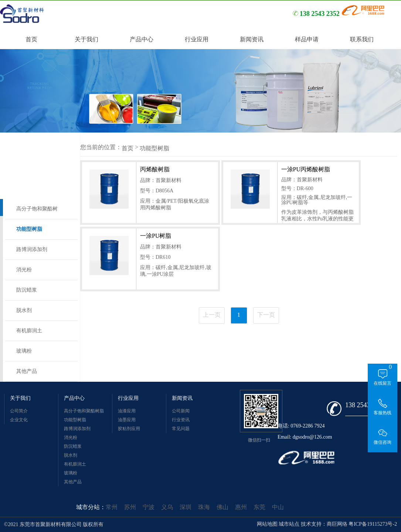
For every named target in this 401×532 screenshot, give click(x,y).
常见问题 (181, 429)
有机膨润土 (29, 331)
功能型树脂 (29, 229)
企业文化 (19, 420)
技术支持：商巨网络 (324, 524)
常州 (112, 507)
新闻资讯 (182, 398)
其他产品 (27, 371)
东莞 (259, 507)
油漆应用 (127, 411)
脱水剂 (24, 310)
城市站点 (289, 524)
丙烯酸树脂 (155, 169)
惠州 (241, 507)
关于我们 (20, 398)
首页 (128, 148)
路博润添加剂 (32, 249)
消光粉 (24, 270)
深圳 (186, 507)
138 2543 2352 (365, 405)
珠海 (204, 507)
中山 (278, 507)
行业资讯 (181, 420)
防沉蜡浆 (27, 290)
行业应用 (128, 398)
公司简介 (19, 411)
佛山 (222, 507)
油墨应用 (127, 420)
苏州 (130, 507)
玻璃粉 (24, 351)
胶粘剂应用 (129, 429)
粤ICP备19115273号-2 (373, 524)
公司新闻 (181, 411)
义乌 (167, 507)
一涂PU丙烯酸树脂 (306, 169)
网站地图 (267, 524)
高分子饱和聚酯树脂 (37, 212)
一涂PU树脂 (156, 236)
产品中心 (74, 398)
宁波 (149, 507)
